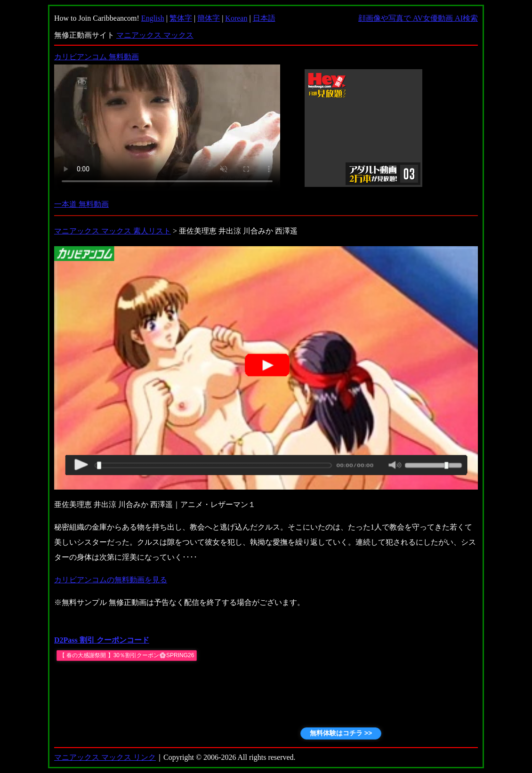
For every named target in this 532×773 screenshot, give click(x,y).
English (153, 18)
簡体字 (209, 18)
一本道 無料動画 (81, 204)
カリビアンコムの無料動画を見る (111, 580)
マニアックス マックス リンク (105, 757)
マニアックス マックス (155, 35)
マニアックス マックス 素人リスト (113, 231)
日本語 (264, 18)
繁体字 (181, 18)
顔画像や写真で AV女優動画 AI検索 (418, 18)
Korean (236, 18)
